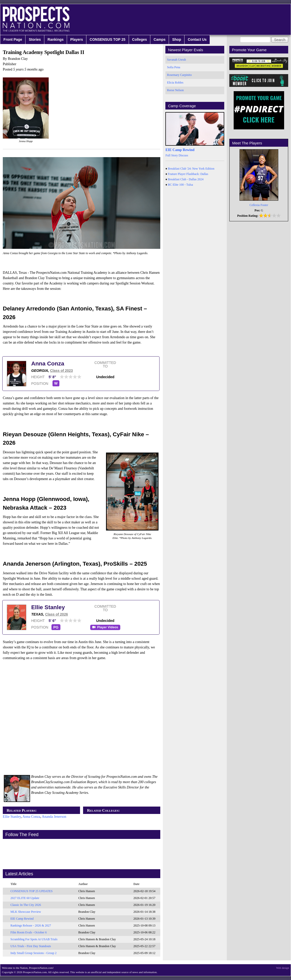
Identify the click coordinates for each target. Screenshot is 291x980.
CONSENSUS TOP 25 (108, 39)
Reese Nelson (175, 90)
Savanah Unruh (176, 60)
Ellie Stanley (48, 607)
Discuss (183, 155)
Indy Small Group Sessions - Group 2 (34, 953)
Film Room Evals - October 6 (29, 932)
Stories (35, 39)
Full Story (171, 155)
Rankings (56, 39)
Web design (283, 968)
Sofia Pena (174, 67)
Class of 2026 (57, 614)
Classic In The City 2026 (26, 905)
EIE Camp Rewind (22, 919)
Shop (177, 39)
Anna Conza (48, 364)
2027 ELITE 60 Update (25, 898)
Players (77, 39)
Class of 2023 (61, 371)
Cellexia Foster (259, 205)
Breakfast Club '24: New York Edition (191, 169)
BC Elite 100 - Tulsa (181, 185)
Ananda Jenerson (54, 817)
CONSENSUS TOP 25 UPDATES (32, 891)
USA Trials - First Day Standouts (31, 946)
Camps (160, 39)
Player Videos (108, 627)
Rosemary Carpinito (179, 75)
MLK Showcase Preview (26, 912)
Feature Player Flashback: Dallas (188, 174)
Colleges (139, 39)
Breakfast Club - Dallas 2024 (186, 179)
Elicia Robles (175, 83)
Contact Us (197, 39)
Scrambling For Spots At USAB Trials (34, 939)
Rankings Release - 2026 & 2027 (31, 925)
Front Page (13, 39)
